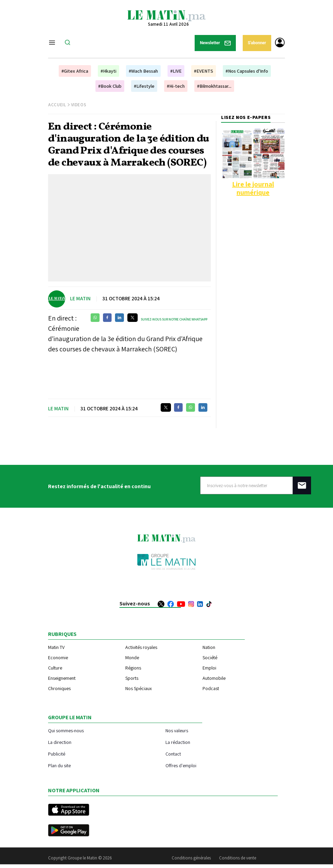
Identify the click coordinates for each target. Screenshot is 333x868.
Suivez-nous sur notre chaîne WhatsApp (174, 319)
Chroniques (59, 688)
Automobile (214, 678)
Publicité (57, 754)
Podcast (211, 688)
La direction (60, 742)
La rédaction (178, 742)
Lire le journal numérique (253, 188)
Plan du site (59, 765)
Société (210, 658)
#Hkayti (108, 71)
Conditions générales (191, 858)
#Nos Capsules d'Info (247, 71)
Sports (132, 678)
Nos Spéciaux (139, 688)
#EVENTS (204, 71)
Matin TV (56, 647)
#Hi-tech (176, 86)
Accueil (57, 105)
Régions (133, 668)
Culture (55, 668)
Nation (209, 647)
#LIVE (176, 71)
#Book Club (110, 86)
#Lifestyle (144, 86)
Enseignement (62, 678)
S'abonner (257, 43)
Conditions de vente (238, 858)
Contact (173, 754)
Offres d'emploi (181, 765)
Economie (58, 658)
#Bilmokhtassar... (214, 86)
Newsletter (215, 43)
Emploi (209, 668)
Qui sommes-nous (66, 730)
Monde (132, 658)
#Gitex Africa (75, 71)
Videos (79, 105)
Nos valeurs (177, 730)
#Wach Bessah (143, 71)
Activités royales (141, 647)
